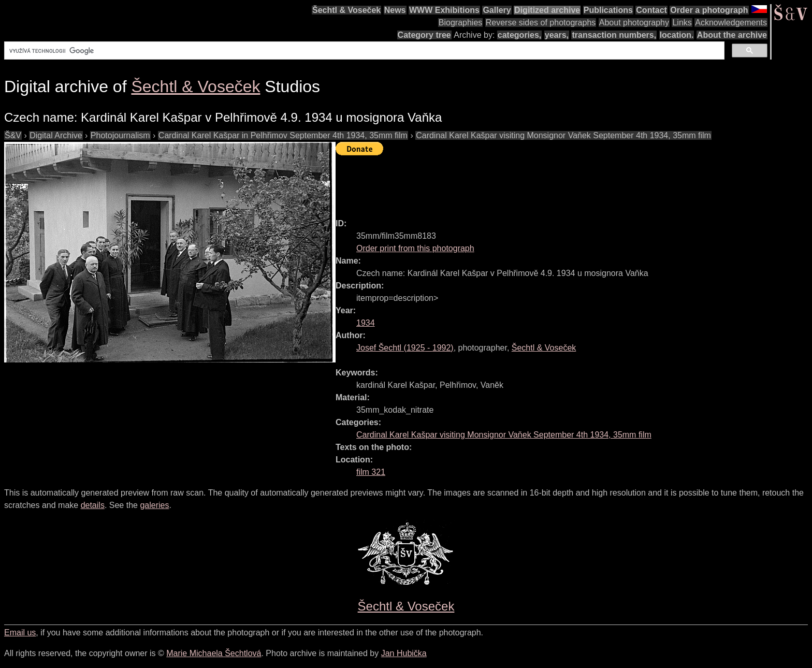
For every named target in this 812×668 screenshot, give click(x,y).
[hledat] (363, 51)
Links (682, 23)
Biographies (461, 23)
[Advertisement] (524, 182)
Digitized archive (547, 10)
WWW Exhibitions (444, 10)
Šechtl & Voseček (346, 10)
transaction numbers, (614, 35)
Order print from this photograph (415, 248)
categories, (519, 35)
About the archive (732, 35)
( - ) (405, 348)
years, (557, 35)
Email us (20, 633)
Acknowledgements (731, 23)
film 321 (371, 472)
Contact (651, 10)
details (93, 505)
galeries (154, 505)
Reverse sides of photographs (541, 23)
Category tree (424, 35)
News (395, 10)
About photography (634, 23)
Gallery (497, 10)
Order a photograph (709, 10)
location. (677, 35)
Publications (608, 10)
